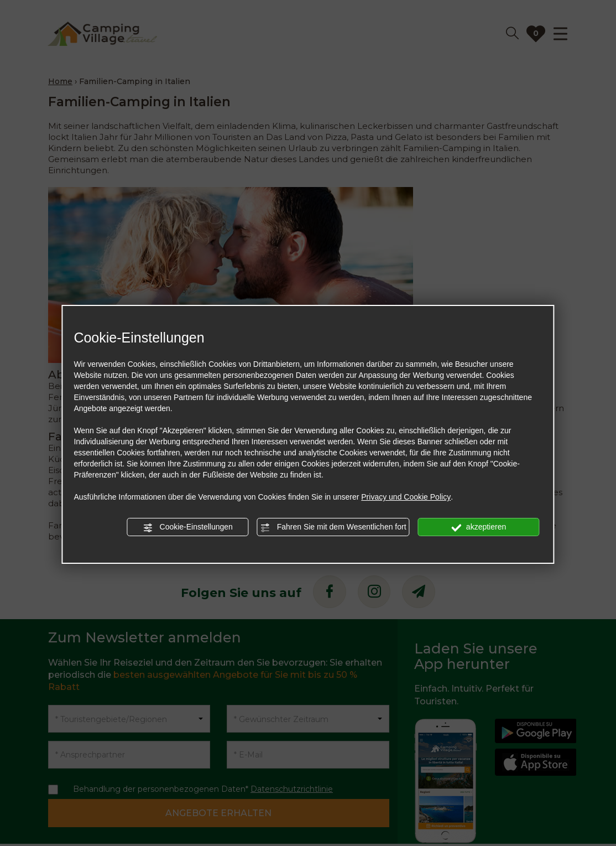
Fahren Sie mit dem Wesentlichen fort (333, 527)
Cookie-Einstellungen (188, 527)
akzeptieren (479, 527)
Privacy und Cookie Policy (406, 497)
